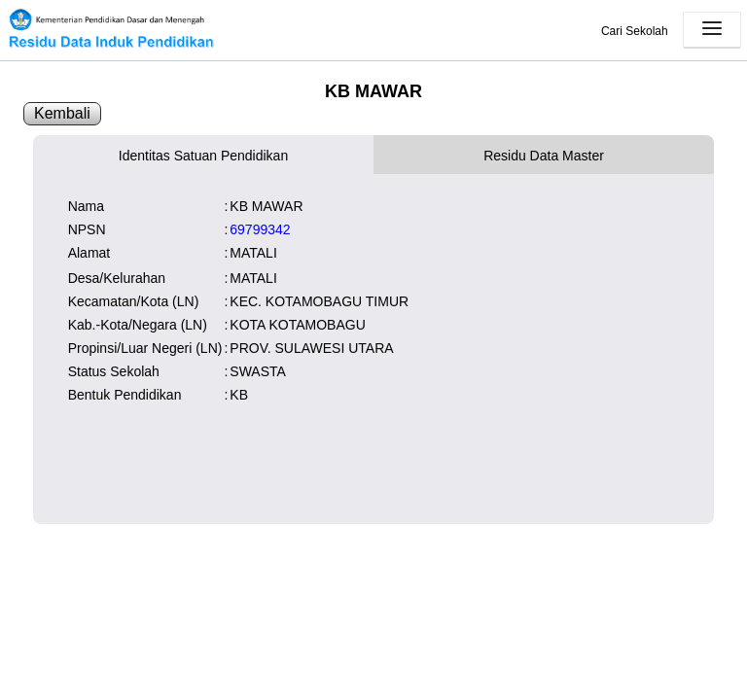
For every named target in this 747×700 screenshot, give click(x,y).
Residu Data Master (544, 156)
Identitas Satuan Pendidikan (203, 156)
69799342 (260, 229)
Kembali (62, 113)
